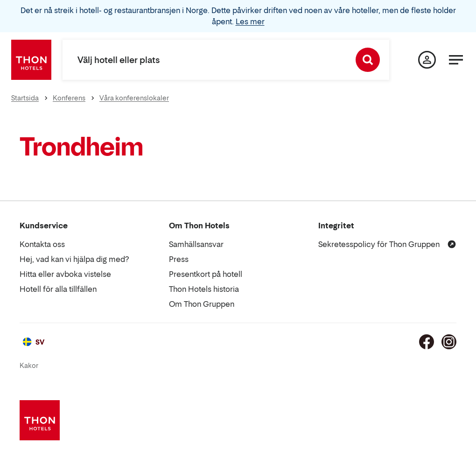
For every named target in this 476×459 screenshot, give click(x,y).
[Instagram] (449, 342)
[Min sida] (427, 60)
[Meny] (456, 60)
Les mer (250, 21)
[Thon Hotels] (31, 60)
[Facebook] (427, 342)
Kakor (29, 365)
